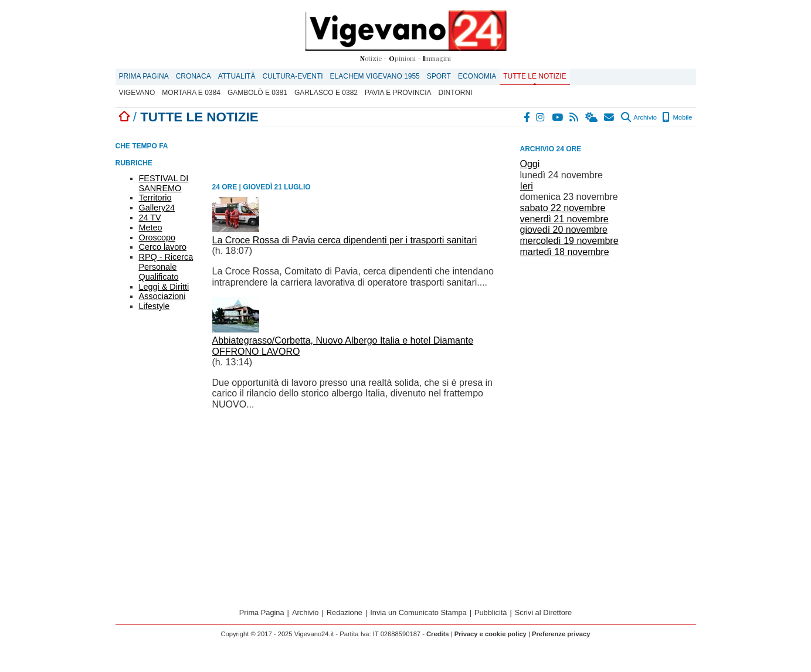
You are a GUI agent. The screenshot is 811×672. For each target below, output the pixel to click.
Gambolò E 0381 (257, 93)
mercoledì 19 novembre (569, 241)
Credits (438, 634)
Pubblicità (491, 612)
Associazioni (162, 296)
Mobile (677, 117)
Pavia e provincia (398, 93)
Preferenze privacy (561, 634)
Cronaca (194, 76)
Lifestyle (155, 306)
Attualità (237, 76)
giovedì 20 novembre (564, 230)
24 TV (150, 218)
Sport (439, 76)
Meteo (151, 228)
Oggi (530, 164)
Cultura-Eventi (292, 76)
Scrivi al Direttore (543, 612)
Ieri (527, 186)
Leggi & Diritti (164, 287)
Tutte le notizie (535, 76)
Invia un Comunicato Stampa (418, 612)
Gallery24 (157, 208)
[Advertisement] (608, 342)
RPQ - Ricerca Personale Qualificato (166, 267)
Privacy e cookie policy (491, 634)
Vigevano (137, 93)
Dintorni (456, 93)
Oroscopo (157, 237)
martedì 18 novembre (565, 252)
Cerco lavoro (163, 247)
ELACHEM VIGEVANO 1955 (375, 76)
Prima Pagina (144, 76)
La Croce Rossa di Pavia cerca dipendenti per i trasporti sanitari (345, 240)
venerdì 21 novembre (564, 219)
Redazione (345, 612)
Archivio (639, 117)
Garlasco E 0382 (326, 93)
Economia (477, 76)
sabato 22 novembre (563, 208)
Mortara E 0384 (191, 93)
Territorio (155, 198)
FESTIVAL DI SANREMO (164, 183)
